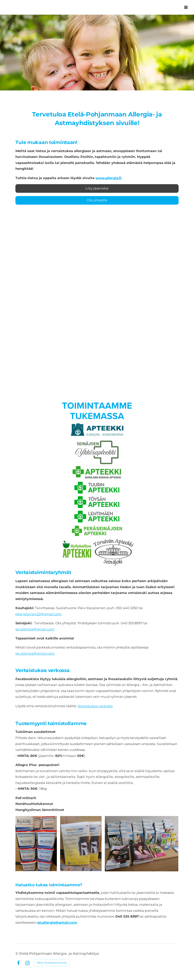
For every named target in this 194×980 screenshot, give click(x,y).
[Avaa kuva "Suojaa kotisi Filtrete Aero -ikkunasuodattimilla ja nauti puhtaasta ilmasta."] (81, 844)
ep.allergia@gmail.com (35, 629)
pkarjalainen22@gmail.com (39, 614)
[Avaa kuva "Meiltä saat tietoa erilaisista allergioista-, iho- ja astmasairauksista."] (142, 844)
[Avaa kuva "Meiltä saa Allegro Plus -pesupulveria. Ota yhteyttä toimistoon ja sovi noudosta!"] (36, 844)
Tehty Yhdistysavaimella (52, 963)
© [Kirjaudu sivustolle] (17, 953)
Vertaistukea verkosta (95, 706)
